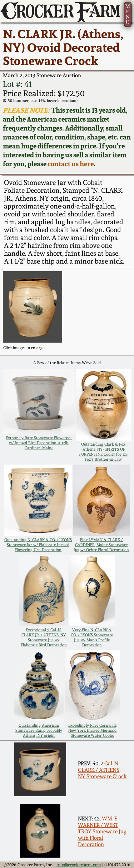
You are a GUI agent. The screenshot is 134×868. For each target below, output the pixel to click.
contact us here (71, 164)
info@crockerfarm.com (79, 865)
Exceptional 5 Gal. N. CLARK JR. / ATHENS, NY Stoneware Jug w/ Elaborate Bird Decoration (44, 637)
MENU (127, 14)
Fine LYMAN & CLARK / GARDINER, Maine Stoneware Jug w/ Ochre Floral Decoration (101, 545)
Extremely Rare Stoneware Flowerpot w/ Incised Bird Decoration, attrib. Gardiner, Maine (39, 443)
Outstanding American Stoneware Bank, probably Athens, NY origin (39, 730)
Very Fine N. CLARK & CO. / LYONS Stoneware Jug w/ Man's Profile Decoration (92, 637)
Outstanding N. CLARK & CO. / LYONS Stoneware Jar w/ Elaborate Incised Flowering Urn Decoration (38, 545)
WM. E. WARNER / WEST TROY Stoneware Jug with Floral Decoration (102, 832)
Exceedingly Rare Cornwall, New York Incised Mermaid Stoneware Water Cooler (92, 730)
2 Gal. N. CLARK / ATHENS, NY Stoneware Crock (102, 770)
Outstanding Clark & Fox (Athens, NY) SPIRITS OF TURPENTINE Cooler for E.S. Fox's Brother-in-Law (103, 452)
